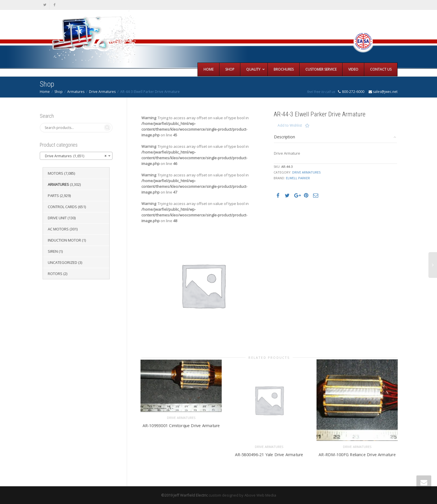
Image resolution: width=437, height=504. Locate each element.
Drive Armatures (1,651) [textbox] (74, 156)
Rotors (55, 274)
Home (45, 92)
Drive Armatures (102, 92)
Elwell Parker (298, 178)
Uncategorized (63, 262)
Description (284, 137)
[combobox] (76, 156)
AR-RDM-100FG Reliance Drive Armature (357, 453)
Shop (59, 92)
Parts (53, 196)
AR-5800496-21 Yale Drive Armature (269, 453)
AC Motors (58, 229)
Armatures (76, 92)
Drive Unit (57, 218)
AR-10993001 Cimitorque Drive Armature (181, 425)
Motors (56, 173)
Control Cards (62, 207)
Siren (53, 251)
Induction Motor (64, 240)
